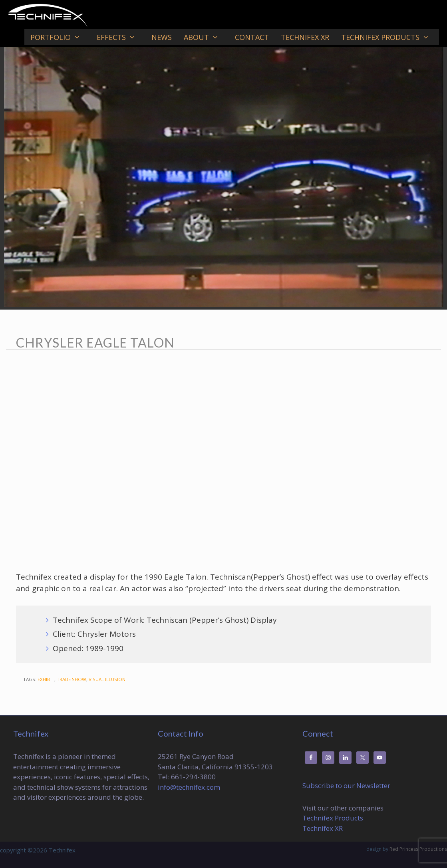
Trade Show (72, 679)
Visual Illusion (107, 679)
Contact (252, 37)
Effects (121, 37)
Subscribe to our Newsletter (346, 786)
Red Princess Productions (418, 849)
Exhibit (46, 679)
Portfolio (60, 37)
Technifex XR (305, 37)
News (162, 37)
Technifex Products (390, 37)
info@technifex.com (189, 787)
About (206, 37)
